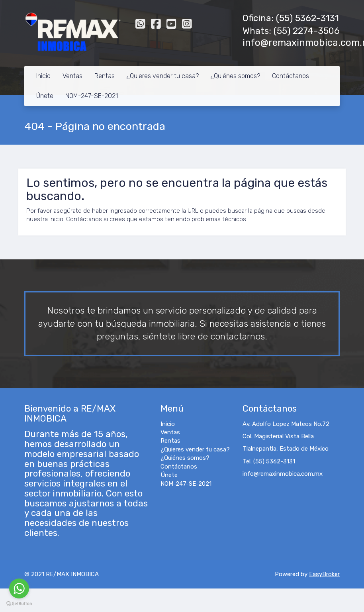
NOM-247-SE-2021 (92, 96)
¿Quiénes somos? (235, 76)
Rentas (105, 76)
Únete (45, 96)
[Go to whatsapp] (19, 588)
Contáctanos (291, 76)
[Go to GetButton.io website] (19, 604)
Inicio (43, 76)
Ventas (72, 76)
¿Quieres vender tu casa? (163, 76)
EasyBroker (324, 574)
